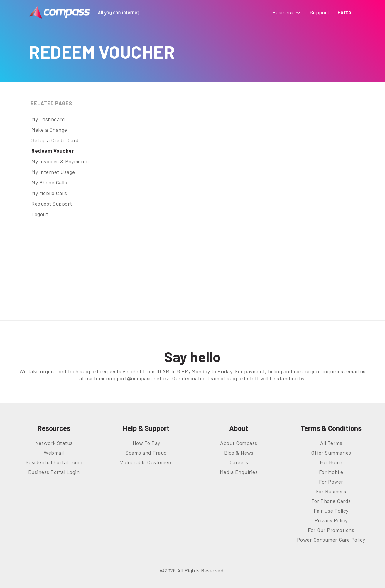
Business (287, 13)
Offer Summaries (331, 453)
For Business (331, 491)
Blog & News (239, 453)
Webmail (54, 453)
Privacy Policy (331, 520)
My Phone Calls (49, 182)
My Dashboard (48, 119)
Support (320, 12)
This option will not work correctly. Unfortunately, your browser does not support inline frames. (250, 204)
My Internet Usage (53, 172)
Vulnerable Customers (146, 462)
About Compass (239, 443)
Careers (239, 462)
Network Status (54, 443)
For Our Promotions (331, 530)
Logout (40, 214)
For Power (331, 482)
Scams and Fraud (146, 453)
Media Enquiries (239, 472)
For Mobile (331, 472)
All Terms (331, 443)
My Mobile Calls (49, 193)
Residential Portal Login (54, 462)
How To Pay (146, 443)
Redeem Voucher (53, 151)
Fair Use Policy (331, 511)
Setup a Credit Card (55, 140)
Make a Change (49, 130)
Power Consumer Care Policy (331, 540)
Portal (345, 12)
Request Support (52, 204)
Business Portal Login (54, 472)
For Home (331, 462)
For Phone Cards (331, 501)
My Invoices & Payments (60, 161)
